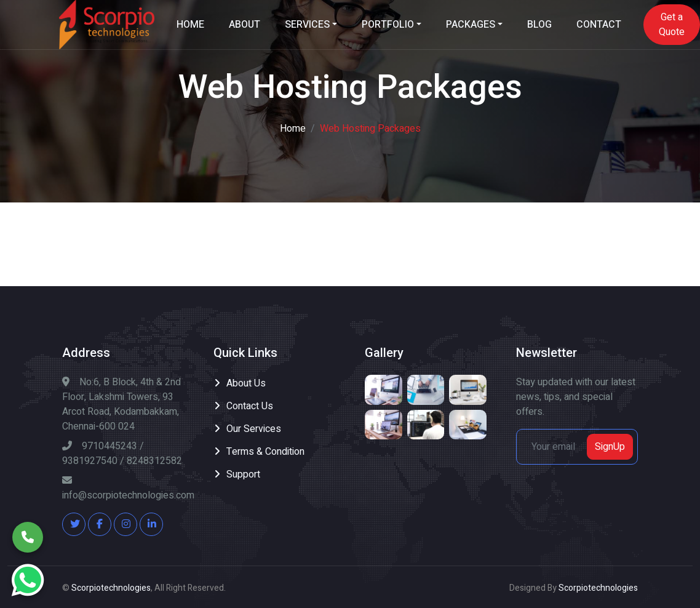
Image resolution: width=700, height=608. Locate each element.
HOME (190, 25)
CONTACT (599, 25)
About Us (246, 383)
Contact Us (250, 406)
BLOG (539, 25)
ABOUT (245, 25)
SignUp (610, 447)
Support (243, 474)
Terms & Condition (265, 452)
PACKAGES (471, 25)
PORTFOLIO (388, 25)
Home (293, 129)
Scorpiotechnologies (111, 588)
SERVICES (307, 25)
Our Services (254, 429)
